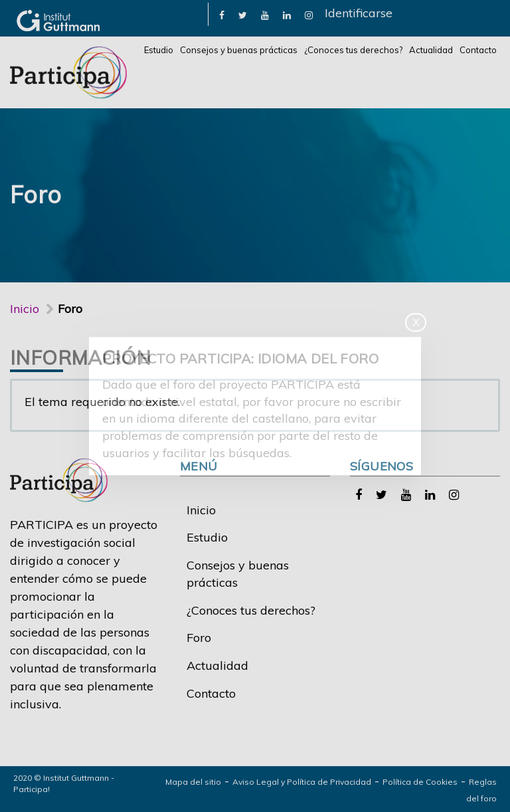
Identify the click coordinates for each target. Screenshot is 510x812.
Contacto (478, 50)
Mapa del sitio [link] (193, 782)
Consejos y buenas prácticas (239, 50)
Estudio (159, 50)
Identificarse (359, 13)
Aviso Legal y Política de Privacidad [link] (302, 782)
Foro (199, 638)
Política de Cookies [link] (420, 782)
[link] (222, 14)
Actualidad (431, 50)
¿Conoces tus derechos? (353, 50)
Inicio (25, 309)
